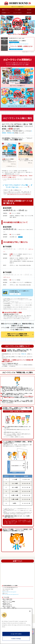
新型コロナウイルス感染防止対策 (17, 7)
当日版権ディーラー (6, 13)
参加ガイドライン (6, 10)
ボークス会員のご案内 (14, 294)
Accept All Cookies (16, 634)
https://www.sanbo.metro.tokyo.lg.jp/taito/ (21, 44)
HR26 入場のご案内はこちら (16, 49)
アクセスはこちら (14, 42)
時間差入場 (24, 354)
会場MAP (20, 237)
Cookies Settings (16, 639)
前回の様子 (29, 13)
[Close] (30, 611)
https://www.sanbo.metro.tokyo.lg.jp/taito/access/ (10, 594)
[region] (16, 626)
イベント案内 (18, 10)
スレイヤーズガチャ (18, 13)
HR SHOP (29, 10)
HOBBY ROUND (20, 3)
